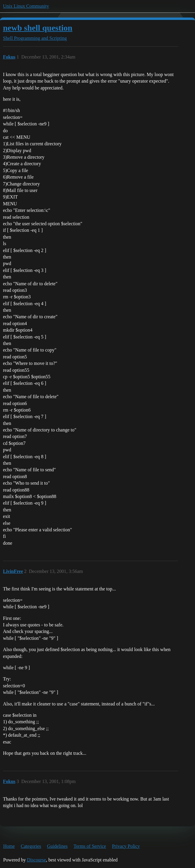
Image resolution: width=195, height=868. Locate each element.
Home (9, 846)
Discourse (37, 860)
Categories (31, 846)
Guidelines (57, 846)
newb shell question (38, 28)
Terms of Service (90, 846)
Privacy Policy (126, 846)
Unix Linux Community (26, 6)
